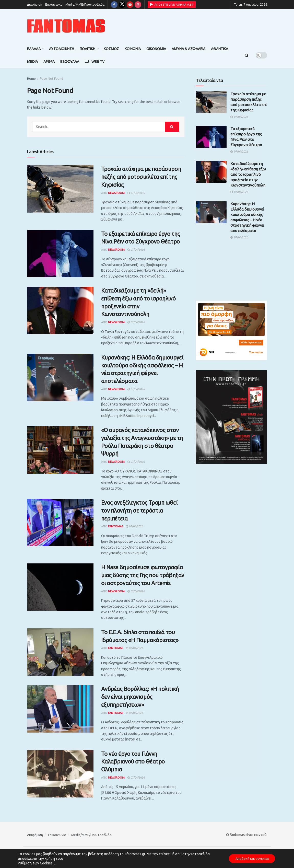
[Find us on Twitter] (122, 5)
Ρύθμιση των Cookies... (36, 863)
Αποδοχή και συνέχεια (250, 859)
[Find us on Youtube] (130, 5)
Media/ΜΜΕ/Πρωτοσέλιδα (85, 4)
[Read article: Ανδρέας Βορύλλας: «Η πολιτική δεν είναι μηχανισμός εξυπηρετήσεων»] (60, 709)
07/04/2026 (136, 193)
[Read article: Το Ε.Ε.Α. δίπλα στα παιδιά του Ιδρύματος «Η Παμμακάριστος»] (60, 652)
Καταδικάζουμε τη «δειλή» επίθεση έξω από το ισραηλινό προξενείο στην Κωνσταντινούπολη (248, 174)
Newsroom (116, 193)
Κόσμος (111, 49)
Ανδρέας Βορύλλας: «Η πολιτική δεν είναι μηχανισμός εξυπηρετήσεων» (140, 697)
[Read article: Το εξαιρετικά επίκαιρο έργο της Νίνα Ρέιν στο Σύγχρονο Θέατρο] (60, 254)
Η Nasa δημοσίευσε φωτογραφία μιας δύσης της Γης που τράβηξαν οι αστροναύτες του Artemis (143, 575)
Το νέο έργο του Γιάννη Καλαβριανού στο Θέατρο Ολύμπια (133, 762)
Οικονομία (156, 49)
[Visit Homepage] (66, 26)
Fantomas (116, 526)
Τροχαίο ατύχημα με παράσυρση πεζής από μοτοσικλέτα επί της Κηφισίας (141, 177)
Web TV (95, 62)
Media (32, 62)
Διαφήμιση (35, 4)
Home (31, 79)
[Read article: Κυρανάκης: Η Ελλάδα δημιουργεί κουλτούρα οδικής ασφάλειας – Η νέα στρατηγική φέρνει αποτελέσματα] (60, 377)
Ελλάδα (34, 49)
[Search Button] (247, 55)
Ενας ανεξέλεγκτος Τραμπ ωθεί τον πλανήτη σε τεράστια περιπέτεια (139, 510)
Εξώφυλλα (70, 62)
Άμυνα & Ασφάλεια (189, 49)
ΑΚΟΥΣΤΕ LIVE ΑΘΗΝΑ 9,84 (172, 4)
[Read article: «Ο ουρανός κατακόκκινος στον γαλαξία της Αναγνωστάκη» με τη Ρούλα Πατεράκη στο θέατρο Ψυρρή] (60, 450)
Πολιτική (87, 49)
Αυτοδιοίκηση (62, 49)
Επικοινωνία (54, 4)
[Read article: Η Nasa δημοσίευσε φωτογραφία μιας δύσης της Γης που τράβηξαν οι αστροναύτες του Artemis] (60, 587)
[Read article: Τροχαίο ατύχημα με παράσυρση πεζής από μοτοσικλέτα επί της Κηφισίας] (60, 189)
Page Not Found (51, 79)
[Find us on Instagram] (138, 5)
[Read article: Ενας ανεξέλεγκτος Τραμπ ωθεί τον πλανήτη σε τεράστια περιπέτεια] (60, 523)
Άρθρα (49, 62)
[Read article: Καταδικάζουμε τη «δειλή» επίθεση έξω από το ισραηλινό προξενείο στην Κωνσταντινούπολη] (60, 310)
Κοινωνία (133, 49)
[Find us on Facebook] (114, 5)
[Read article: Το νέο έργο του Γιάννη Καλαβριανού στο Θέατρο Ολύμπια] (60, 774)
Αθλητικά (220, 49)
